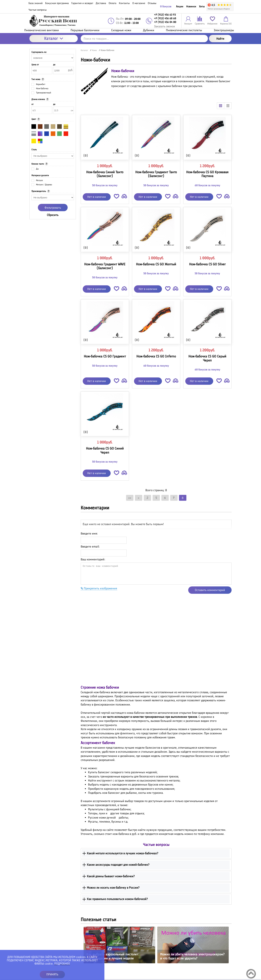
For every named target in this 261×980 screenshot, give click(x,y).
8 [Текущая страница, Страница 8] (183, 498)
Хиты (202, 7)
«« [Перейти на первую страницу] (130, 498)
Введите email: (90, 547)
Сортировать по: (39, 52)
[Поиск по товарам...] (144, 39)
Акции (180, 7)
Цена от (35, 65)
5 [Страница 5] (156, 498)
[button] (117, 197)
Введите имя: (89, 533)
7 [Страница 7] (174, 498)
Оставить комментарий (210, 590)
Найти (220, 39)
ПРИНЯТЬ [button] (52, 974)
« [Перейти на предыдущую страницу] (139, 498)
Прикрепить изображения (99, 588)
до (54, 65)
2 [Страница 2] (147, 498)
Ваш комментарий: (93, 559)
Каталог (54, 38)
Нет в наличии (97, 197)
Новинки (191, 7)
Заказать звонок (165, 26)
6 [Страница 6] (165, 498)
